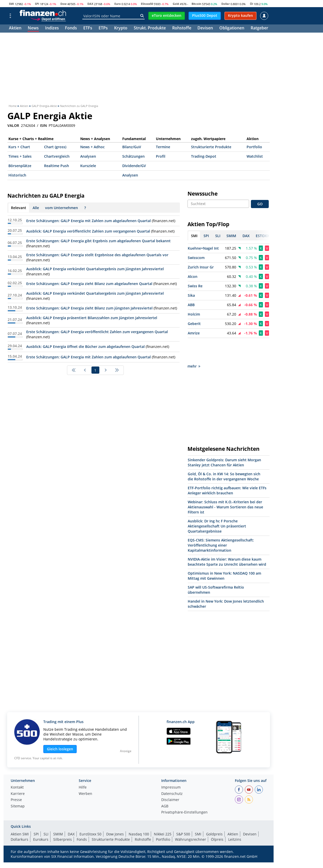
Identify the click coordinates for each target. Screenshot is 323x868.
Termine (163, 147)
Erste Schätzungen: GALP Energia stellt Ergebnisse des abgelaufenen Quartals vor (97, 255)
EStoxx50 (147, 4)
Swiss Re (195, 286)
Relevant (19, 208)
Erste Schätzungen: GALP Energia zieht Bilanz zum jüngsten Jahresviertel (89, 308)
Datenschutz (172, 771)
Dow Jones (115, 811)
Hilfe (83, 765)
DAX (90, 4)
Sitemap (18, 783)
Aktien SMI (20, 811)
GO (260, 204)
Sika (191, 295)
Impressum (171, 765)
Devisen (205, 29)
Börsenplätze (20, 166)
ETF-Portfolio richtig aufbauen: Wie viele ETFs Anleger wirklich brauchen (227, 467)
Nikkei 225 (163, 811)
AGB (165, 783)
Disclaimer (170, 777)
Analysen (88, 156)
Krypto (121, 29)
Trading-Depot (204, 156)
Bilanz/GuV (132, 147)
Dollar (226, 4)
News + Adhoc (92, 147)
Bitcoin (196, 4)
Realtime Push (57, 166)
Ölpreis (217, 816)
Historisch (17, 175)
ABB (191, 305)
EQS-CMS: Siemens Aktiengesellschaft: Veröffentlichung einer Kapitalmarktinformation (221, 522)
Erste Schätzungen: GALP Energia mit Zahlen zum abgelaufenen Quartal (89, 221)
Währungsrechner (191, 816)
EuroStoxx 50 (90, 811)
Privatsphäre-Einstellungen (184, 790)
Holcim (194, 314)
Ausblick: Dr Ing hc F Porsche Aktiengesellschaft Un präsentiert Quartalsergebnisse (217, 503)
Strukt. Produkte (150, 29)
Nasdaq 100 (139, 811)
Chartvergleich (57, 156)
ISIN (43, 126)
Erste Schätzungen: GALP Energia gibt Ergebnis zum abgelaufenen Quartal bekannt (98, 241)
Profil (161, 156)
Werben (85, 771)
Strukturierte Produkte (211, 147)
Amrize (194, 333)
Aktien (15, 29)
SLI (46, 811)
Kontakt (17, 765)
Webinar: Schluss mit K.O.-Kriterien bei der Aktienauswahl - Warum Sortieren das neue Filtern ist (225, 484)
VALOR (13, 126)
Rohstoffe (182, 29)
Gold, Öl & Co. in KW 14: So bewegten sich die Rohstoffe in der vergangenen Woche (224, 453)
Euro (118, 4)
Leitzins (235, 816)
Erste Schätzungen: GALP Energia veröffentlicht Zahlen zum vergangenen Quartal (97, 332)
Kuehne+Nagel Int (203, 248)
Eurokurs (41, 816)
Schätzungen (133, 156)
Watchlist (255, 156)
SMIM (58, 811)
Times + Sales (20, 156)
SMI (11, 4)
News (33, 29)
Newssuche (203, 194)
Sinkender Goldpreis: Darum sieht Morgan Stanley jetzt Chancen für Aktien (224, 439)
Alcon (193, 276)
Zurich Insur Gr (201, 267)
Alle (36, 208)
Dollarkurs (19, 816)
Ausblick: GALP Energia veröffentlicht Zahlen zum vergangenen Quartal (88, 231)
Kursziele (88, 166)
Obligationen (232, 29)
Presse (16, 777)
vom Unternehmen (62, 208)
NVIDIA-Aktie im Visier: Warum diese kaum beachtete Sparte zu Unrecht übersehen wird (227, 539)
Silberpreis (63, 816)
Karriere (18, 771)
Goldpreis (214, 811)
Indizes (52, 29)
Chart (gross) (55, 147)
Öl (251, 4)
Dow (63, 4)
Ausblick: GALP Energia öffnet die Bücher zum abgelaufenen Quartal (85, 347)
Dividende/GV (134, 166)
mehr (194, 343)
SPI (37, 4)
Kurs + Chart (19, 147)
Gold (176, 4)
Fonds (71, 29)
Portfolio (254, 147)
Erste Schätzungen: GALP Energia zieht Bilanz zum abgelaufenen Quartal (89, 284)
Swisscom (196, 258)
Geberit (194, 324)
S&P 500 (183, 811)
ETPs (103, 29)
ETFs (88, 29)
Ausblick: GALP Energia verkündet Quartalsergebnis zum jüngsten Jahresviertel (95, 269)
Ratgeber (259, 29)
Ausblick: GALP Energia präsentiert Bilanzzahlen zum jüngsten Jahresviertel (92, 318)
